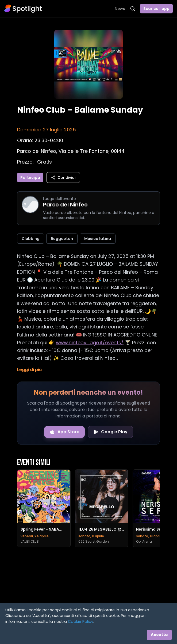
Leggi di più (29, 370)
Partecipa (30, 177)
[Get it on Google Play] (111, 432)
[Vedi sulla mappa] (71, 151)
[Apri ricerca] (133, 9)
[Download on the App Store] (64, 432)
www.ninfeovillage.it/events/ (90, 343)
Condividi (63, 177)
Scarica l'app (156, 9)
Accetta (159, 635)
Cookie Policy (81, 621)
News (120, 9)
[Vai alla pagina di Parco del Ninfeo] (30, 205)
